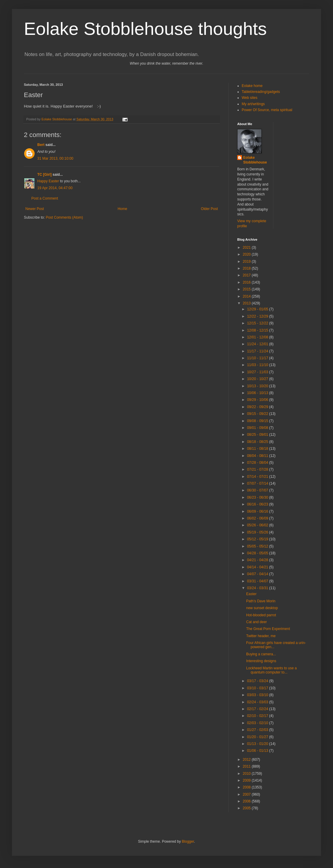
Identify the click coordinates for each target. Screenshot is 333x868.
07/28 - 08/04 (258, 463)
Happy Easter (48, 181)
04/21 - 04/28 (258, 560)
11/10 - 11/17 (258, 358)
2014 (247, 296)
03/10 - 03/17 (258, 688)
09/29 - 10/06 (258, 400)
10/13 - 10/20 (258, 386)
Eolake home (252, 86)
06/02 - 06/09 (258, 518)
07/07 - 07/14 (258, 483)
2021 (247, 248)
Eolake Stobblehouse (255, 160)
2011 (247, 766)
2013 (247, 303)
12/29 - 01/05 (258, 309)
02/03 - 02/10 (258, 723)
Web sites (249, 98)
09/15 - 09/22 (258, 414)
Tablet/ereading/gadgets (261, 92)
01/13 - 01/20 (258, 744)
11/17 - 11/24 (258, 351)
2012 (247, 760)
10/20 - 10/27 (258, 379)
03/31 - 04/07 (258, 581)
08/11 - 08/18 (258, 449)
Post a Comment (45, 198)
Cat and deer (256, 622)
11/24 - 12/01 (258, 344)
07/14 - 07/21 (258, 477)
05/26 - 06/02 (258, 525)
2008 (247, 787)
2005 (247, 808)
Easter (251, 594)
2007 (247, 794)
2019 (247, 262)
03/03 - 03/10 (258, 695)
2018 (247, 268)
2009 (247, 780)
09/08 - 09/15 (258, 421)
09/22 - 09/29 (258, 407)
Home (122, 209)
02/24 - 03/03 (258, 702)
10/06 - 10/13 (258, 393)
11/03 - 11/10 (258, 365)
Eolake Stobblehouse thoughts (145, 29)
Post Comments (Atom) (64, 217)
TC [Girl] (44, 175)
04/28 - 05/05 (258, 553)
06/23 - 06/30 (258, 497)
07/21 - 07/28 (258, 469)
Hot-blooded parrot (261, 615)
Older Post (209, 209)
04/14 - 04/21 (258, 567)
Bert (41, 145)
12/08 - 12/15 (258, 330)
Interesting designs (261, 661)
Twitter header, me (261, 636)
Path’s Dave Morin (261, 601)
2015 (247, 289)
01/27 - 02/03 (258, 730)
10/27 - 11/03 (258, 372)
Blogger (188, 841)
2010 (247, 774)
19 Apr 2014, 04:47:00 (55, 188)
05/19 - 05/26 (258, 532)
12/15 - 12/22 (258, 323)
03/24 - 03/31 (258, 588)
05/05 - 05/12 (258, 546)
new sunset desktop (262, 608)
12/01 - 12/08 (258, 337)
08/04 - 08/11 (258, 456)
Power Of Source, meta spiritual (267, 110)
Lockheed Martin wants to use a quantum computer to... (271, 670)
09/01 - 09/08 (258, 428)
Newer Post (35, 209)
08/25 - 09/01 (258, 435)
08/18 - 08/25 (258, 442)
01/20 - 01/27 (258, 737)
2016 (247, 282)
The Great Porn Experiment (268, 629)
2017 (247, 275)
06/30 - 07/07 (258, 490)
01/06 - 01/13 (258, 751)
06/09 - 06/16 (258, 511)
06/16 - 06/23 (258, 504)
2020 (247, 254)
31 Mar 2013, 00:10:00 (55, 158)
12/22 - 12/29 (258, 316)
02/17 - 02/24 (258, 709)
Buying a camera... (261, 654)
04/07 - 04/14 (258, 574)
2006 (247, 801)
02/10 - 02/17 (258, 716)
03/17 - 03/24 (258, 681)
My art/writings (253, 104)
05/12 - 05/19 (258, 539)
